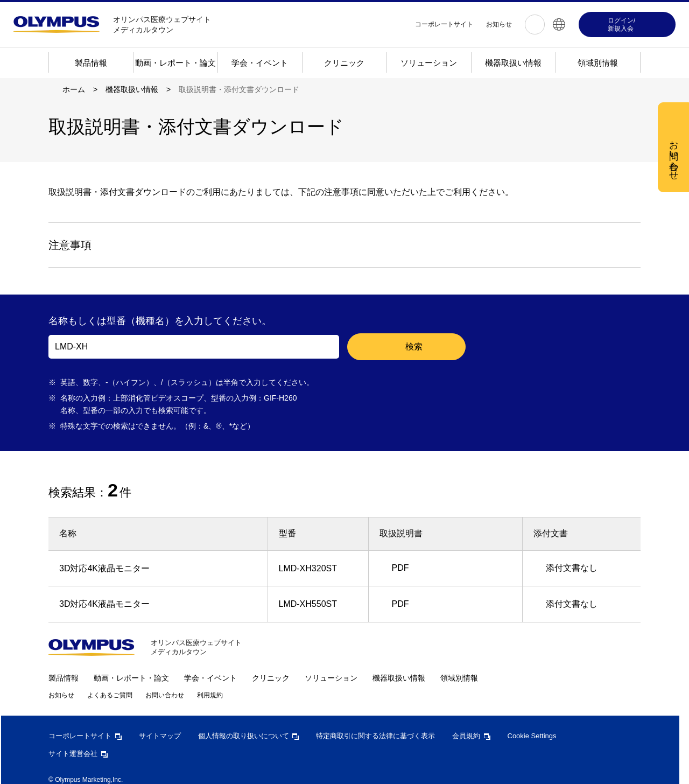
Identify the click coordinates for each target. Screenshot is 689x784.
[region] (348, 162)
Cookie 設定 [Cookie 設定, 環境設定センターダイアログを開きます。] (305, 219)
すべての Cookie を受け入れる (406, 220)
